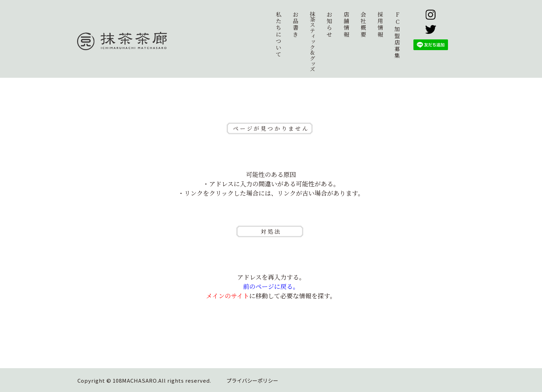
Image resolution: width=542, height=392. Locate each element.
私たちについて (279, 34)
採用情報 (380, 24)
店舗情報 (346, 24)
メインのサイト (228, 296)
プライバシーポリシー (252, 380)
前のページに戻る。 (271, 286)
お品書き (296, 24)
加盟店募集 (398, 35)
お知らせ (329, 24)
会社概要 (363, 24)
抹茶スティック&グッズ (312, 41)
